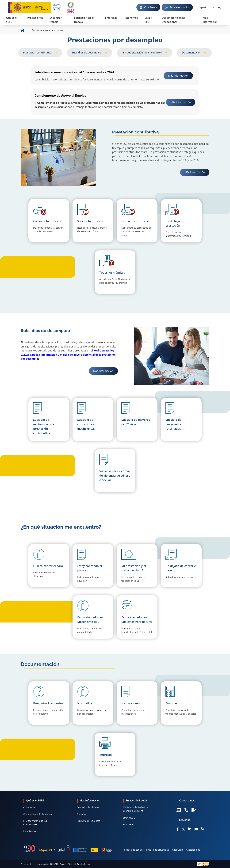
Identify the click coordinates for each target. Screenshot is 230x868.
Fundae (127, 824)
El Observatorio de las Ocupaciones (35, 823)
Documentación (192, 53)
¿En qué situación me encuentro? (142, 53)
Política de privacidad (158, 850)
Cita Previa (151, 7)
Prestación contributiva (37, 53)
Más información (197, 172)
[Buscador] (219, 7)
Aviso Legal (178, 850)
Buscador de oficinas (88, 807)
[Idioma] (206, 7)
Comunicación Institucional (38, 814)
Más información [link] (178, 76)
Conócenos (29, 807)
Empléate (128, 818)
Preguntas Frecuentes (88, 821)
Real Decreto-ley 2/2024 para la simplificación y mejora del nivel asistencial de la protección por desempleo (68, 355)
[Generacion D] (68, 848)
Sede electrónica (180, 7)
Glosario (81, 814)
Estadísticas (30, 831)
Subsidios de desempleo (87, 53)
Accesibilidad (193, 850)
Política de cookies (134, 850)
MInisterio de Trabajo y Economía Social (135, 809)
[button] (49, 566)
